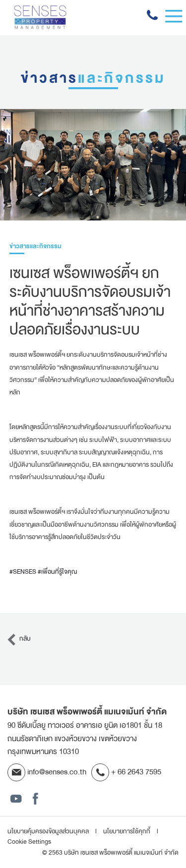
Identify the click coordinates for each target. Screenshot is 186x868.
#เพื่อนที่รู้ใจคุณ (57, 572)
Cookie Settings (29, 842)
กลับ (18, 639)
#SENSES (23, 572)
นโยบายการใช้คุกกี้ (127, 831)
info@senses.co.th (47, 772)
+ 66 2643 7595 (126, 772)
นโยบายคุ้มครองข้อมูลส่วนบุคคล (49, 831)
